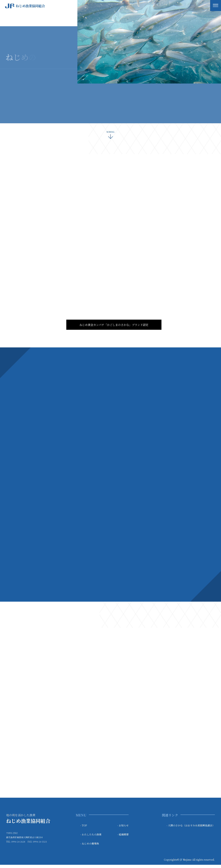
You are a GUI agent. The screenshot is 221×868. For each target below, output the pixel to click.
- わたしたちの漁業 (91, 838)
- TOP (84, 829)
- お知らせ (123, 829)
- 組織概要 (123, 838)
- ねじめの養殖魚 (90, 847)
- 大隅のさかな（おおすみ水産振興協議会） (191, 829)
